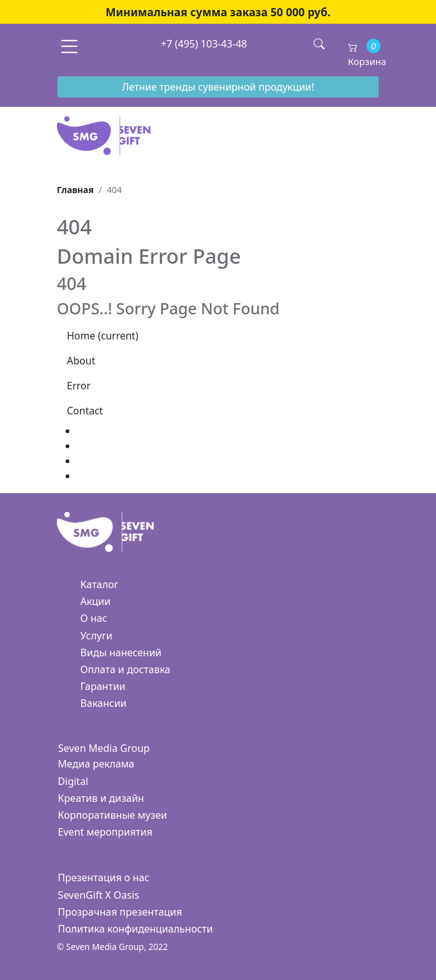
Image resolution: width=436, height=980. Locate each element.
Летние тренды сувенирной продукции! (218, 87)
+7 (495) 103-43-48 (204, 44)
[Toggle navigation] (69, 46)
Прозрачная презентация (120, 912)
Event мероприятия (105, 832)
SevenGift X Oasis (99, 895)
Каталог (100, 584)
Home (102, 336)
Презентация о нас (104, 877)
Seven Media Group (104, 748)
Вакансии (104, 703)
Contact (85, 411)
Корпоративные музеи (113, 815)
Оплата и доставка (126, 669)
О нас (94, 618)
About (81, 361)
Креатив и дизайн (101, 798)
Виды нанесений (121, 652)
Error (79, 386)
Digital (73, 781)
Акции (96, 601)
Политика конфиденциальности (136, 929)
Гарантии (103, 686)
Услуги (97, 636)
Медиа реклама (96, 764)
